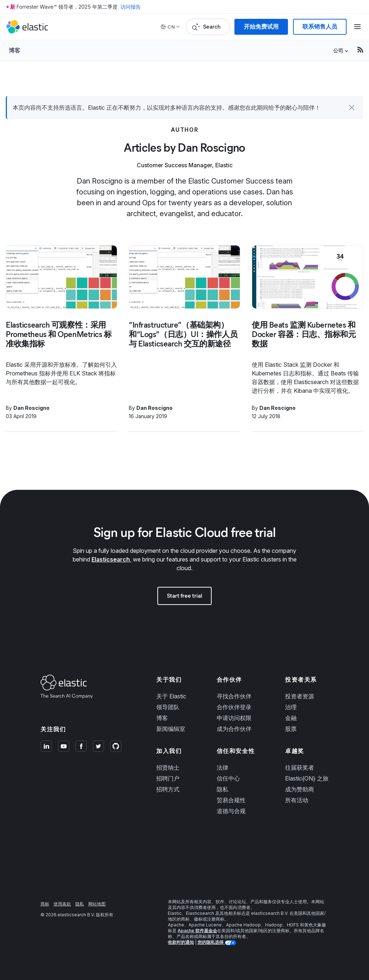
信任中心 (228, 778)
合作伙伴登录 (234, 707)
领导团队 (168, 707)
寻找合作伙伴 (234, 696)
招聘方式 (168, 789)
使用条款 (62, 904)
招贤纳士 (168, 767)
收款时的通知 (181, 942)
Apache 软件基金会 (197, 931)
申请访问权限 (234, 718)
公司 (338, 51)
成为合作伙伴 (234, 729)
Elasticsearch (111, 559)
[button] (352, 108)
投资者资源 (300, 696)
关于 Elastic (171, 696)
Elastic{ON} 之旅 (307, 778)
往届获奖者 (300, 767)
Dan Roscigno (31, 408)
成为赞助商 (300, 789)
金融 (291, 718)
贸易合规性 (231, 800)
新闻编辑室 (171, 729)
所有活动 (297, 800)
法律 (222, 767)
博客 (14, 50)
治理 (291, 707)
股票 (291, 729)
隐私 (222, 789)
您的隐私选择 (211, 942)
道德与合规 (231, 811)
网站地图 (97, 904)
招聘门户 (168, 778)
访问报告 (131, 7)
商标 (45, 904)
